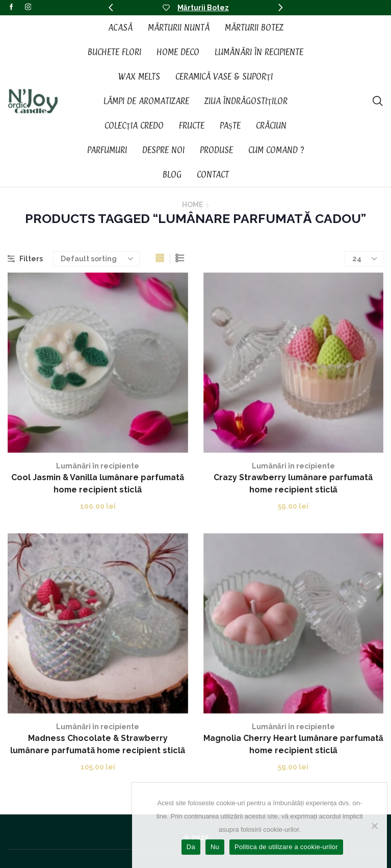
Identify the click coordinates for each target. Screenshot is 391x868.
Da (191, 847)
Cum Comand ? (276, 150)
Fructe (192, 126)
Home (193, 205)
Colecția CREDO (134, 126)
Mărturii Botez (203, 8)
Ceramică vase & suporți (224, 77)
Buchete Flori (114, 52)
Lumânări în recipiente (259, 52)
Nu (215, 847)
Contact (213, 175)
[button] (111, 8)
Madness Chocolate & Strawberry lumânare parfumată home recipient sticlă (98, 744)
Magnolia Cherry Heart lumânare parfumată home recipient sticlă (293, 744)
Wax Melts (139, 77)
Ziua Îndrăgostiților (246, 101)
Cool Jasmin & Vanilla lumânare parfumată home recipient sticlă (98, 483)
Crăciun (271, 126)
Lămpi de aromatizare (146, 101)
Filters (25, 259)
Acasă (120, 28)
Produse (216, 150)
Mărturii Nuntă (179, 28)
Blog (172, 175)
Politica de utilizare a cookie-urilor (286, 847)
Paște (230, 126)
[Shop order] (96, 259)
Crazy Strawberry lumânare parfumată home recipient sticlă (293, 483)
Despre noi (163, 150)
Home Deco (178, 52)
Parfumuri (107, 150)
